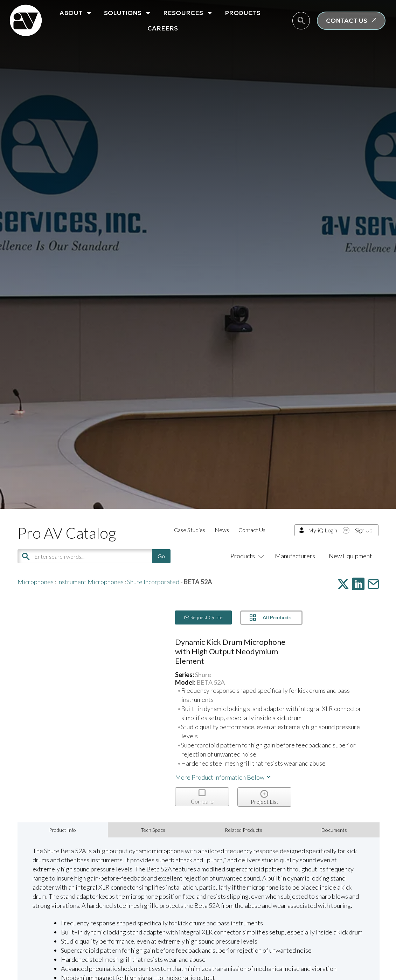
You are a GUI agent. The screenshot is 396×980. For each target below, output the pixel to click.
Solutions (128, 13)
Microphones (36, 582)
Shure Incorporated (153, 582)
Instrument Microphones (90, 582)
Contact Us (252, 530)
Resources (188, 13)
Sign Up (364, 530)
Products (243, 13)
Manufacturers (295, 556)
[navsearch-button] (301, 21)
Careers (163, 28)
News (222, 530)
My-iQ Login (323, 530)
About (76, 13)
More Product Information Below (223, 777)
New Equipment (350, 556)
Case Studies (190, 530)
